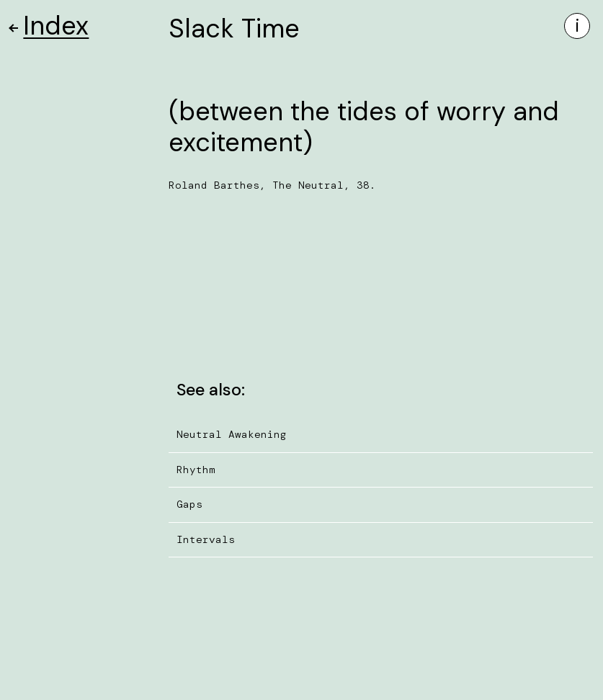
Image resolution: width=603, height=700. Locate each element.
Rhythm (196, 470)
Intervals (206, 539)
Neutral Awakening (232, 434)
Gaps (189, 504)
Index (49, 26)
